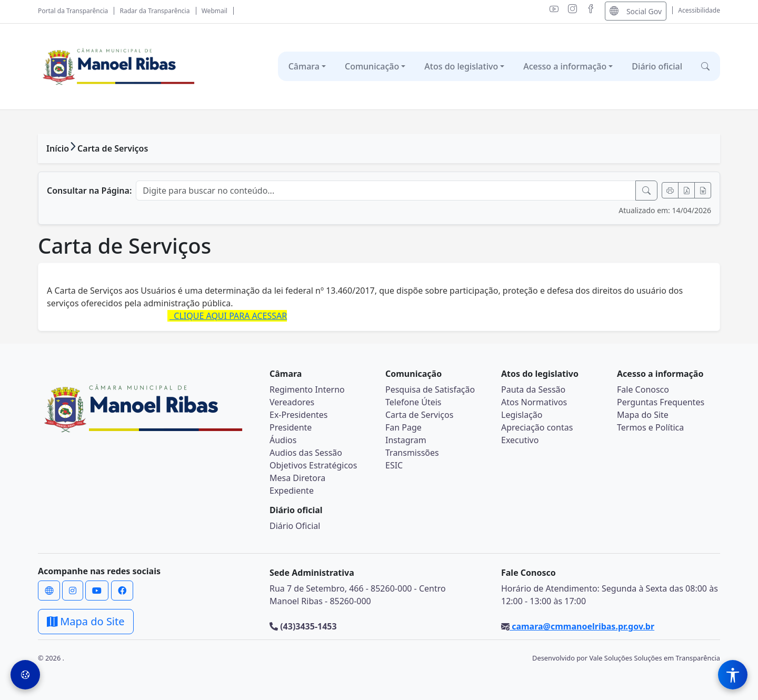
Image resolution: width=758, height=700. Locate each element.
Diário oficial (657, 66)
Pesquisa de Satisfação (430, 389)
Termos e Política (650, 427)
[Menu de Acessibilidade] (733, 675)
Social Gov (636, 11)
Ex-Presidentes (299, 415)
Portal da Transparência (73, 11)
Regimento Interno (307, 389)
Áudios (283, 440)
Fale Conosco (643, 389)
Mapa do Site (643, 415)
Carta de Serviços (113, 148)
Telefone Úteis (413, 402)
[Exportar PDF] (686, 190)
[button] (705, 66)
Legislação (522, 415)
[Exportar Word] (703, 190)
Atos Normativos (534, 402)
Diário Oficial (295, 526)
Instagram (406, 440)
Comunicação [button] (372, 66)
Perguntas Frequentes (661, 402)
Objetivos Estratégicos (313, 465)
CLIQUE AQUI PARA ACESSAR (228, 316)
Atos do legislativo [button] (461, 66)
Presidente (291, 427)
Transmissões (412, 453)
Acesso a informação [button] (565, 66)
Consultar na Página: (89, 191)
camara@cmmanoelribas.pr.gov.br (582, 626)
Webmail (215, 11)
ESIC (394, 465)
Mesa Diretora (297, 478)
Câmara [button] (304, 66)
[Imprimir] (670, 190)
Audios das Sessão (306, 453)
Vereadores (292, 402)
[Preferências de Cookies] (25, 675)
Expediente (292, 491)
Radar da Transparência (155, 11)
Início (58, 148)
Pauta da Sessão (533, 389)
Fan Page (403, 427)
